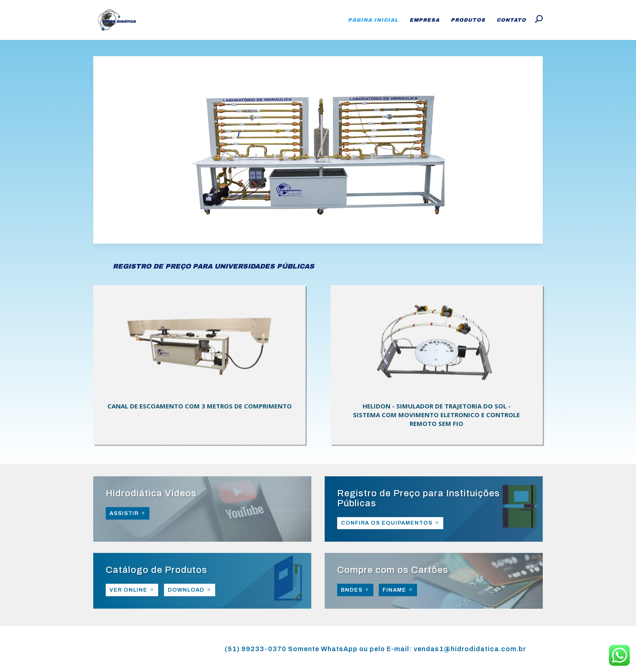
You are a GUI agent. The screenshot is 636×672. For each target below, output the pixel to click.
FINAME (394, 590)
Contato (511, 20)
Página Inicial (373, 20)
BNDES (352, 590)
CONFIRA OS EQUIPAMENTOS (387, 523)
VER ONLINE (128, 590)
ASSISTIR (124, 513)
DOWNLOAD (186, 590)
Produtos (468, 20)
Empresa (425, 20)
